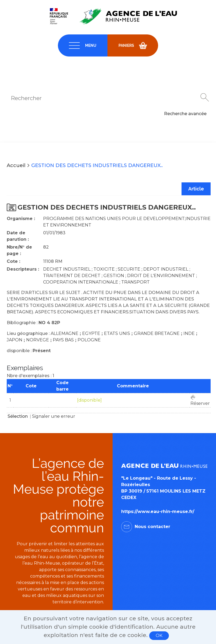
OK (159, 636)
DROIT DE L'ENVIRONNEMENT (161, 276)
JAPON (15, 340)
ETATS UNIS (117, 333)
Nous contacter (152, 527)
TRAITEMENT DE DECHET (72, 276)
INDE (189, 333)
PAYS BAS (63, 340)
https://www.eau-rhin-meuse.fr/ (158, 512)
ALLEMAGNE (65, 333)
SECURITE (129, 269)
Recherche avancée (185, 114)
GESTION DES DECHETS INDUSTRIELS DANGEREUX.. (97, 165)
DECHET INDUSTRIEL (67, 269)
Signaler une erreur (54, 416)
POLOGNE (89, 340)
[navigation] (83, 45)
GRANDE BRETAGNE (157, 333)
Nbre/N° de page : (19, 250)
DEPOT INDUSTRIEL (166, 269)
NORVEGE (38, 340)
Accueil (16, 165)
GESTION (114, 276)
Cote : (13, 261)
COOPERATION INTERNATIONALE (81, 282)
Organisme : (21, 219)
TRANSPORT (135, 282)
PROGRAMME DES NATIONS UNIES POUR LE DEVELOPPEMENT (114, 219)
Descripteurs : (23, 269)
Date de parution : (18, 236)
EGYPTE (91, 333)
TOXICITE (104, 269)
